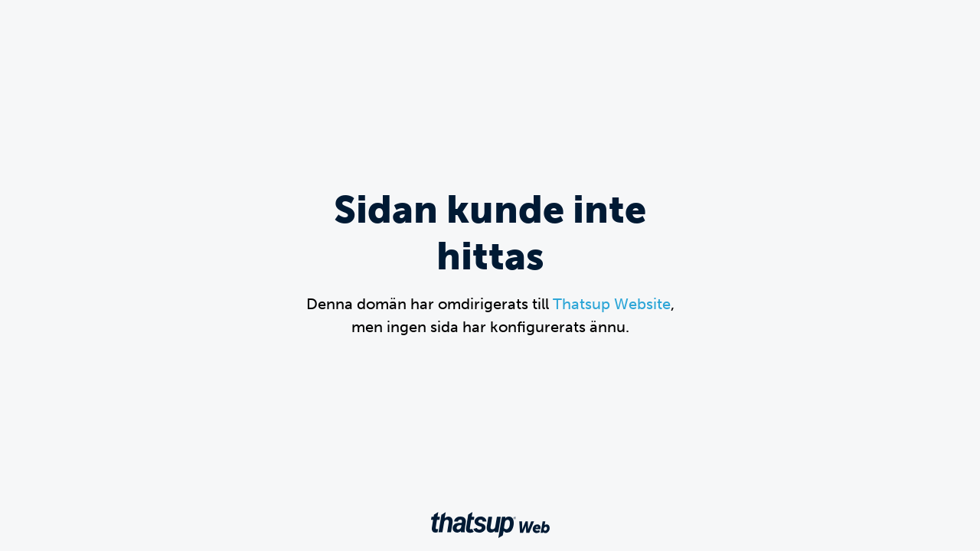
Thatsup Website (612, 304)
